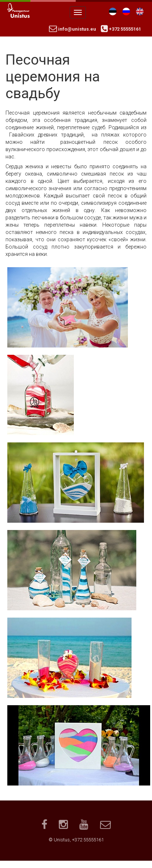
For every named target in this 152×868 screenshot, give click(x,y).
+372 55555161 (121, 29)
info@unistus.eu (73, 29)
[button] (68, 307)
